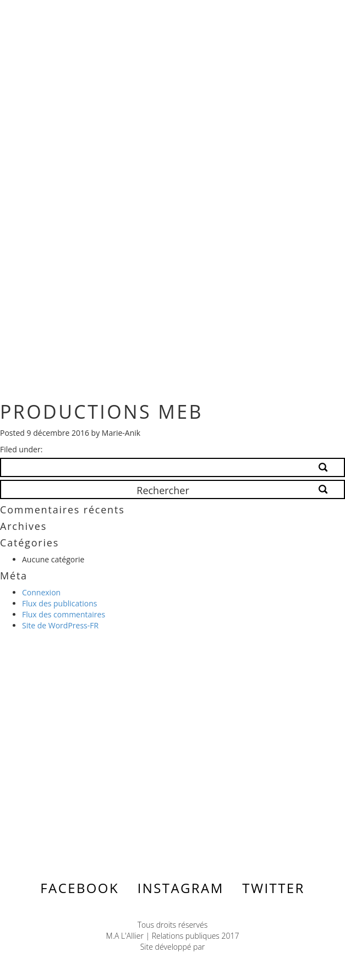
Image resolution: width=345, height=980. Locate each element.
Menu (304, 17)
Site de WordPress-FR (60, 625)
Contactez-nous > (90, 760)
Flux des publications (60, 603)
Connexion (41, 592)
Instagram (181, 888)
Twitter (273, 888)
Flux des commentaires (64, 614)
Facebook (80, 888)
